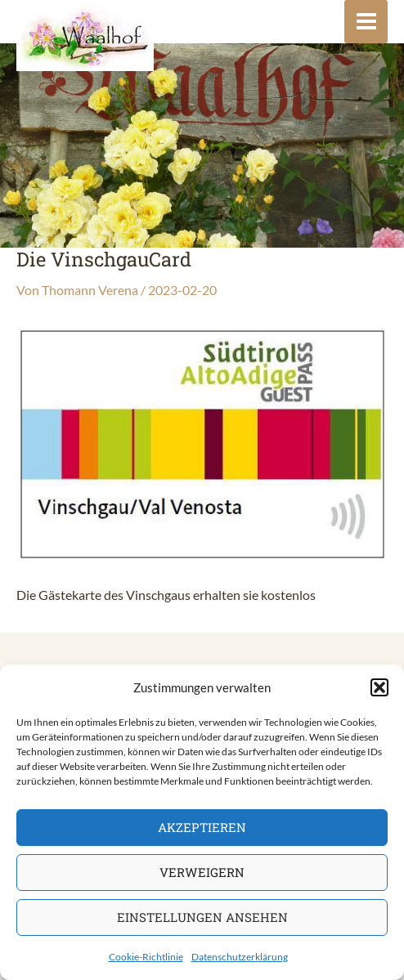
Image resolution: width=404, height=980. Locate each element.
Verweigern (202, 872)
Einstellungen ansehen (202, 917)
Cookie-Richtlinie (146, 957)
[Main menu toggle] (366, 22)
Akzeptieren (202, 827)
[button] (379, 687)
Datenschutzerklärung (240, 957)
